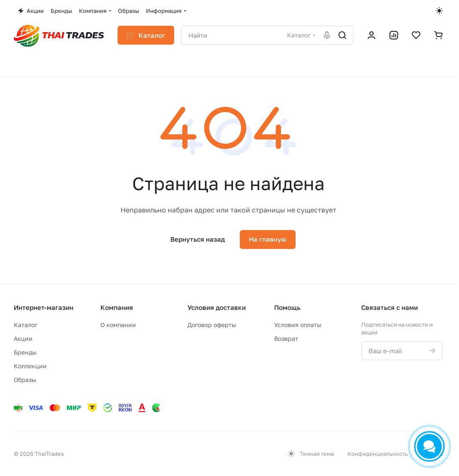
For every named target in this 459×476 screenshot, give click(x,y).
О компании (118, 325)
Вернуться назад (198, 239)
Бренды (25, 352)
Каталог (26, 325)
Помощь (287, 307)
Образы (25, 380)
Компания (117, 307)
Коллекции (30, 366)
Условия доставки (217, 307)
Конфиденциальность (378, 454)
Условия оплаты (298, 325)
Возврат (286, 338)
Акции (23, 338)
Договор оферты (212, 325)
